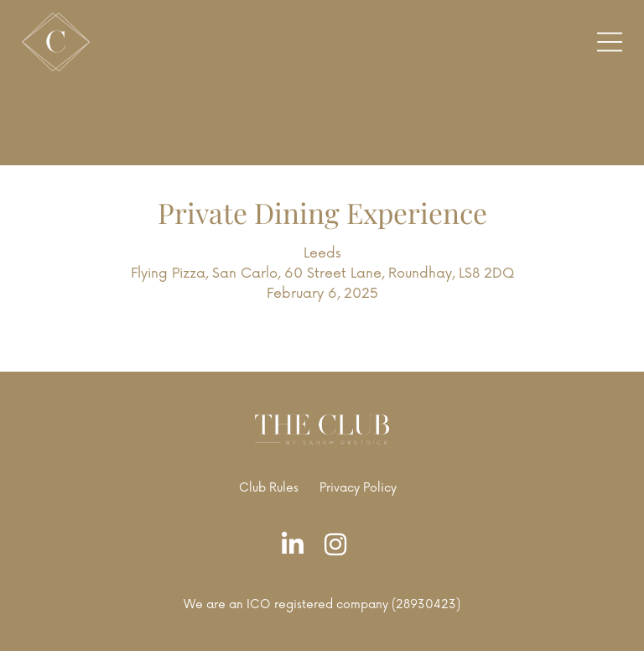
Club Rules (269, 488)
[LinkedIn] (297, 546)
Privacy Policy (358, 488)
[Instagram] (340, 546)
